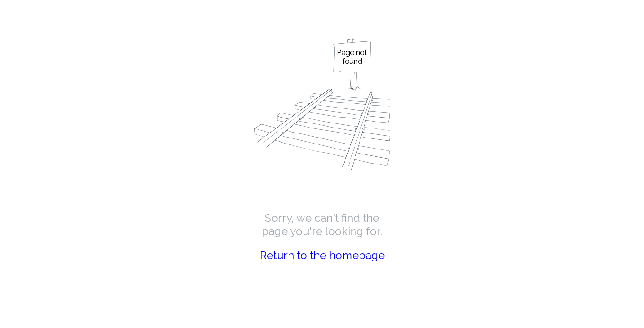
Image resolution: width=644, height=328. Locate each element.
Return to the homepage (322, 255)
